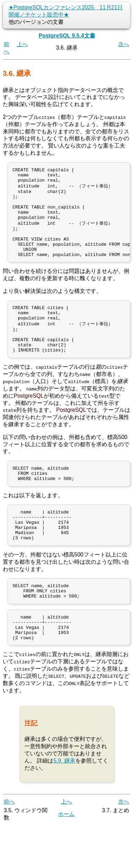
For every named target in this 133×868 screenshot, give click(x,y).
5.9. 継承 (64, 803)
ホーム (66, 857)
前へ (9, 844)
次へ (124, 44)
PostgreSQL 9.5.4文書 (67, 36)
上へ (22, 44)
